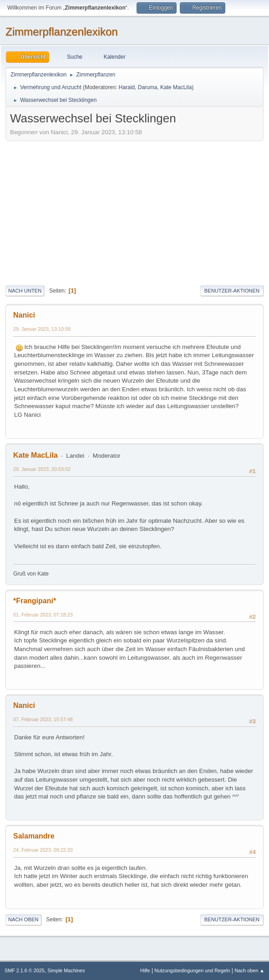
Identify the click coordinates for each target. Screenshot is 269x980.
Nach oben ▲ (249, 970)
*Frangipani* (35, 601)
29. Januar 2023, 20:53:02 (42, 469)
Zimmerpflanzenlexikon (62, 32)
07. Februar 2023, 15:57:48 (43, 719)
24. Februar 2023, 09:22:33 (43, 850)
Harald (127, 87)
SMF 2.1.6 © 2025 (25, 970)
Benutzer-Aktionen (232, 291)
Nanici (24, 315)
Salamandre (34, 836)
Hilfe (145, 970)
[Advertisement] (134, 212)
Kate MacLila (176, 87)
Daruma (148, 87)
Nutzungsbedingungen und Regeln (192, 970)
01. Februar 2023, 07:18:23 (43, 615)
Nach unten (25, 291)
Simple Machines (66, 970)
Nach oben (23, 919)
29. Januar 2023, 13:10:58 (42, 329)
